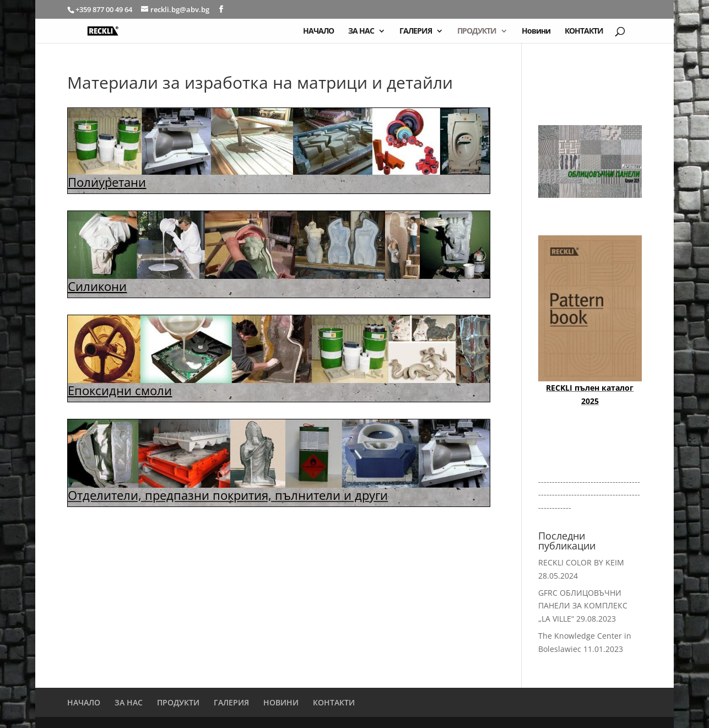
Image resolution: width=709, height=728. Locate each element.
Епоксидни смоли (120, 390)
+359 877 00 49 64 (105, 9)
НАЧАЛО (318, 31)
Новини (536, 31)
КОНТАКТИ (584, 31)
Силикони (97, 286)
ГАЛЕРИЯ (416, 31)
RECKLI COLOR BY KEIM (581, 562)
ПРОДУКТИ (477, 31)
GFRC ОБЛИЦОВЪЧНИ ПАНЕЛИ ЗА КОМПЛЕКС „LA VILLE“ (583, 606)
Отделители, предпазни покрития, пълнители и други (228, 495)
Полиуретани (107, 182)
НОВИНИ (281, 702)
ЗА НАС (361, 31)
